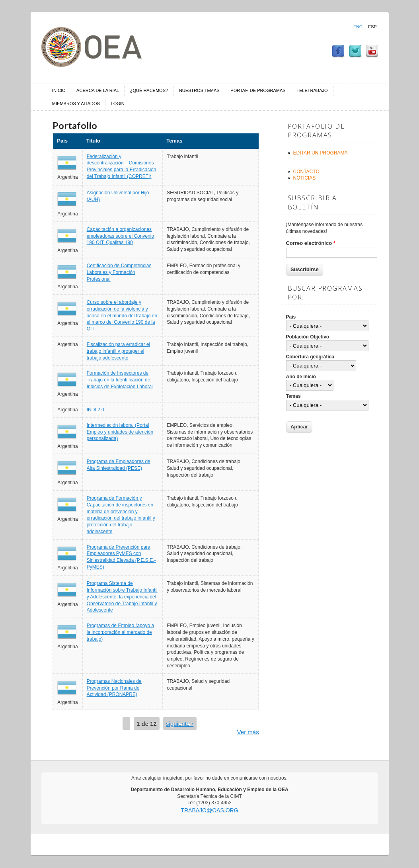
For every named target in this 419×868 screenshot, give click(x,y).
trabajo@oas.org (209, 810)
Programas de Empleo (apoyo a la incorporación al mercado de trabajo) (120, 632)
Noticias (305, 178)
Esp (372, 27)
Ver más (248, 732)
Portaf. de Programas (258, 90)
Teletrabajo (312, 90)
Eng (358, 27)
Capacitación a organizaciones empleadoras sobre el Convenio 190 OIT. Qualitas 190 (120, 236)
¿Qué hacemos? (149, 90)
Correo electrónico (311, 243)
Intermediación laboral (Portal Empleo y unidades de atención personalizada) (120, 432)
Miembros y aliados (76, 104)
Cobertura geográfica (310, 357)
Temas (293, 396)
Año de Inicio (301, 377)
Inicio (59, 90)
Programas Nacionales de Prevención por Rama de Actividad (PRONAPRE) (114, 688)
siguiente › (180, 724)
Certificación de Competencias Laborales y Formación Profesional (119, 272)
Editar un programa (321, 153)
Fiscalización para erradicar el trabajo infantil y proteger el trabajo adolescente (118, 351)
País (291, 317)
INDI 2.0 (95, 410)
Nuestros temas (199, 90)
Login (118, 104)
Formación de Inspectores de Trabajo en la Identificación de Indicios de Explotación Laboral (120, 380)
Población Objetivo (308, 337)
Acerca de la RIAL (98, 90)
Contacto (306, 172)
